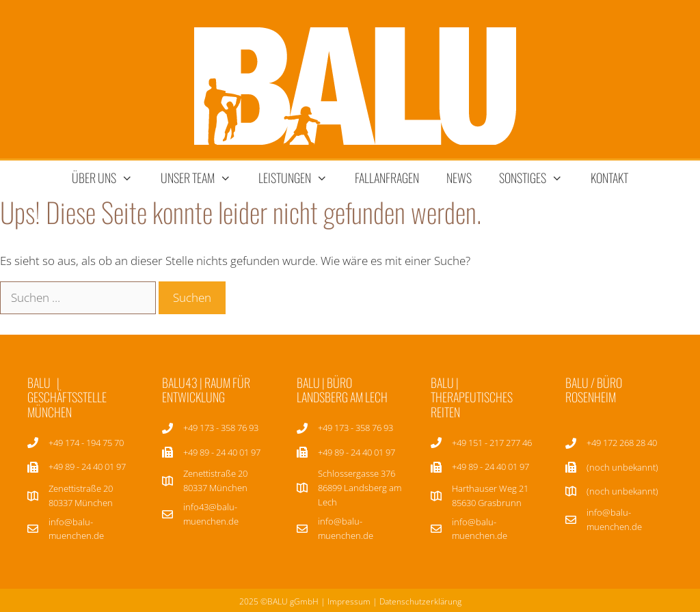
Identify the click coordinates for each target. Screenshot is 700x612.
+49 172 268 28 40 (622, 443)
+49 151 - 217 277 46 (492, 443)
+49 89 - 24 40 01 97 (222, 452)
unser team (203, 178)
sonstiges (538, 178)
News (459, 178)
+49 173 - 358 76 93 (221, 428)
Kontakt (609, 178)
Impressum (349, 601)
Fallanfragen (387, 178)
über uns (109, 178)
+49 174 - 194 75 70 (86, 443)
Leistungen (300, 178)
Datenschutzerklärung (420, 601)
